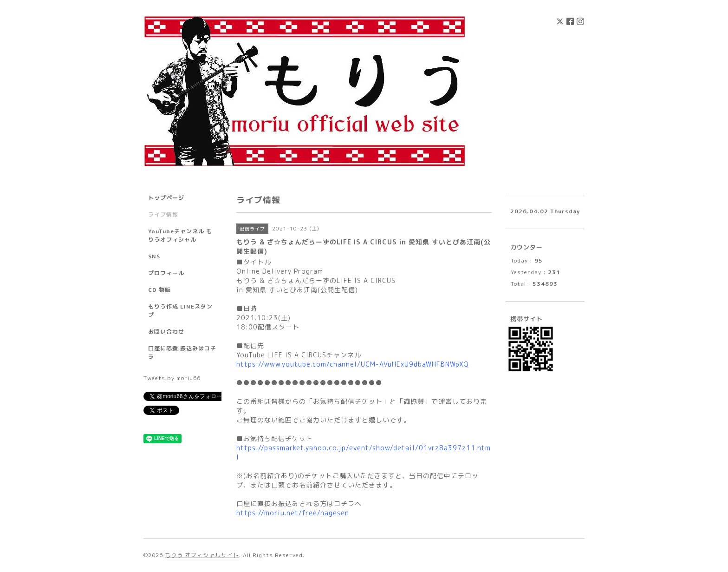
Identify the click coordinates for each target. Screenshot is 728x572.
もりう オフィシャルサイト (202, 555)
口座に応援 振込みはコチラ (182, 352)
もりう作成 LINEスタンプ (180, 311)
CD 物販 (159, 290)
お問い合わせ (166, 332)
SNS (154, 256)
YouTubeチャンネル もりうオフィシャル (180, 235)
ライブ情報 (163, 214)
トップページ (166, 198)
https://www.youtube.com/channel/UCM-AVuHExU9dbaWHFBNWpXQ (353, 364)
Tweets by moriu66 (172, 378)
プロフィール (166, 273)
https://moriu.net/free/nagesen (293, 513)
